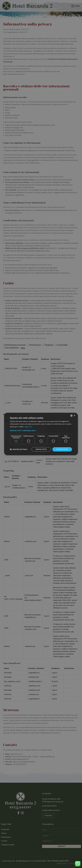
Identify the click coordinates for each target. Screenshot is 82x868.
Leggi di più (28, 426)
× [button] (74, 415)
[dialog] (41, 434)
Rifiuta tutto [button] (40, 449)
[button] (41, 430)
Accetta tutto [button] (62, 449)
